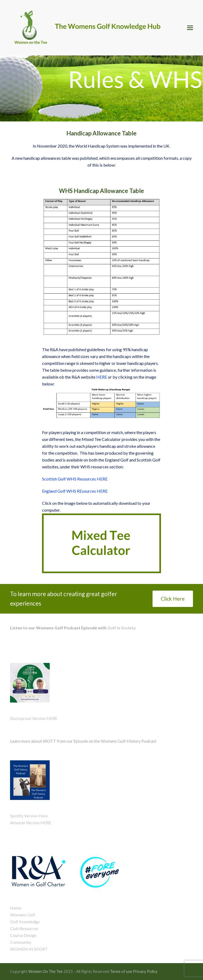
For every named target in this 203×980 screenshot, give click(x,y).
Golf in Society (121, 628)
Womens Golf (23, 915)
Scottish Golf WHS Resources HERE (75, 479)
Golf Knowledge (25, 922)
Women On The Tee (45, 971)
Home (16, 908)
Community (21, 942)
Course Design (23, 935)
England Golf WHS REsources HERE (75, 491)
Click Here (173, 599)
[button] (190, 28)
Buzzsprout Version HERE (34, 718)
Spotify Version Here (29, 816)
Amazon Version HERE (31, 823)
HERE (102, 377)
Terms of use (121, 971)
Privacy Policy (145, 971)
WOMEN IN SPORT (29, 949)
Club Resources (24, 928)
